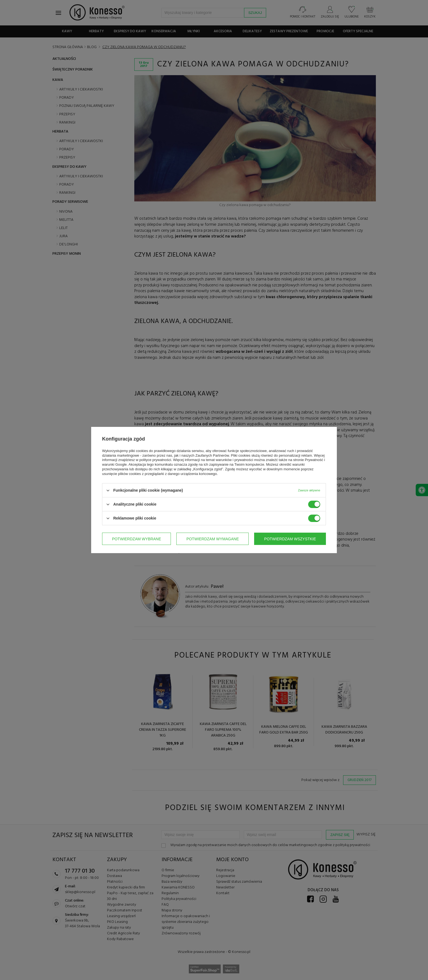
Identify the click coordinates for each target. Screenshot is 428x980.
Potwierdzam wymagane (213, 539)
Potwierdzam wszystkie (290, 539)
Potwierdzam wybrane (136, 539)
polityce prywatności (155, 460)
